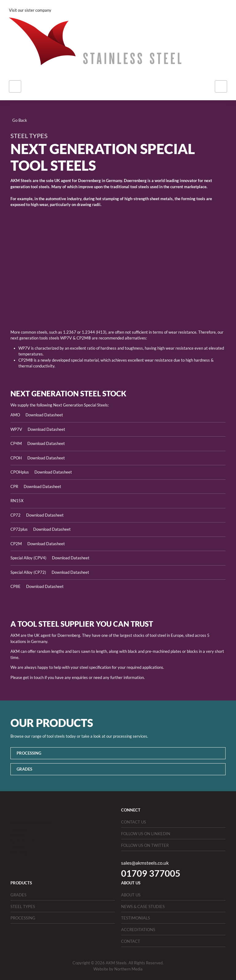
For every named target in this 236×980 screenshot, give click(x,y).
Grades (24, 769)
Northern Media (128, 969)
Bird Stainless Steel (69, 10)
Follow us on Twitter (145, 845)
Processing (29, 753)
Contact (131, 941)
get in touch (33, 677)
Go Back (20, 120)
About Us (131, 895)
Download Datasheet (44, 415)
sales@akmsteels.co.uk (145, 863)
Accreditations (138, 930)
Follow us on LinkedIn (146, 834)
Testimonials (136, 918)
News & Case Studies (143, 907)
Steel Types (23, 907)
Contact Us (134, 822)
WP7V (66, 338)
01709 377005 (151, 873)
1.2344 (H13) (94, 332)
